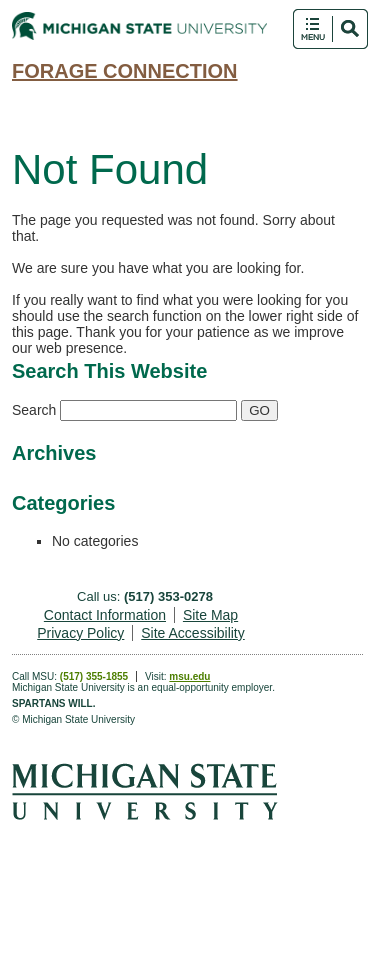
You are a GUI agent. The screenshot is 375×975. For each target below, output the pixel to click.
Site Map (210, 615)
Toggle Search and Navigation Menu (330, 28)
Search (34, 410)
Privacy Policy (80, 633)
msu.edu (189, 676)
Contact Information (105, 615)
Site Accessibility (192, 633)
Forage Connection (125, 71)
